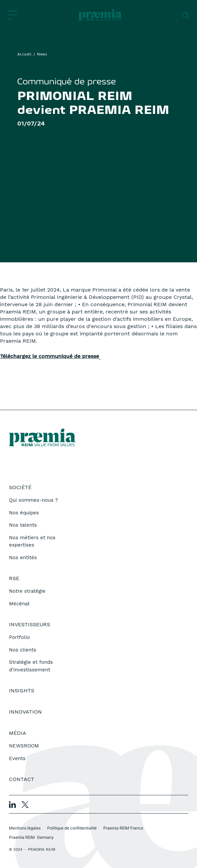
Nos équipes (24, 513)
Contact (22, 779)
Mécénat (19, 604)
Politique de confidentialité (72, 828)
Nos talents (23, 525)
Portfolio (19, 637)
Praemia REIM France (123, 828)
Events (17, 758)
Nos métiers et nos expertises (32, 541)
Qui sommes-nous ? (33, 500)
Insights (22, 691)
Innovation (25, 712)
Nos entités (23, 558)
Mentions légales (25, 828)
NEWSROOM (24, 746)
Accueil (25, 54)
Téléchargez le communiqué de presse (49, 356)
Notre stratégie (27, 591)
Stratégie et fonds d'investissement (31, 666)
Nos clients (23, 650)
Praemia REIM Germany (31, 837)
